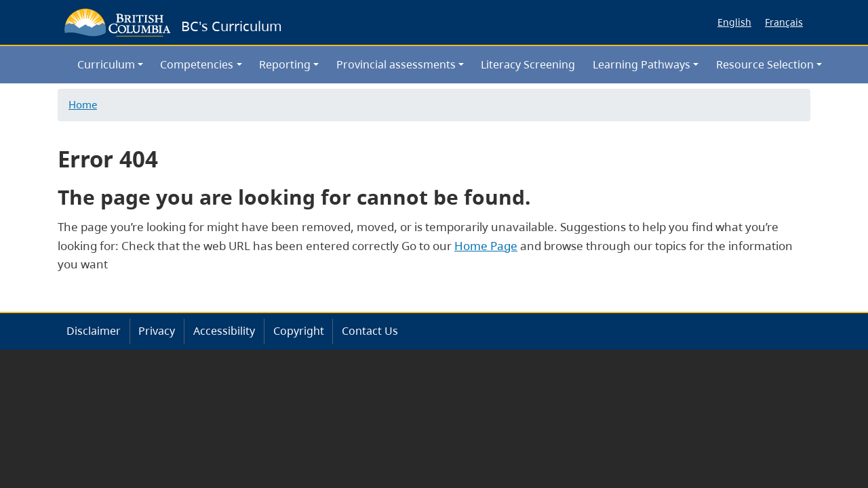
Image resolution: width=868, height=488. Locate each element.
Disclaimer (94, 331)
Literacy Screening (528, 64)
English (734, 22)
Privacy (157, 331)
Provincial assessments (396, 64)
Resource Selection (765, 64)
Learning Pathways (642, 64)
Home (83, 104)
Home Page (486, 246)
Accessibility (224, 331)
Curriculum (106, 64)
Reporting (285, 64)
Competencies (197, 64)
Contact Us (370, 331)
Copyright (299, 331)
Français (784, 22)
